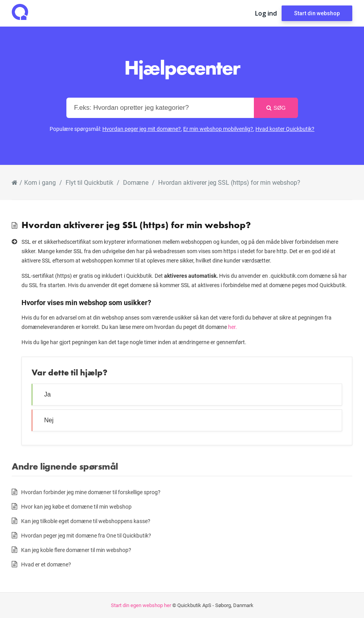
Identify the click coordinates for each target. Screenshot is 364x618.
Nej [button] (49, 420)
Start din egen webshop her (141, 605)
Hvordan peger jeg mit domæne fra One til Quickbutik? (86, 535)
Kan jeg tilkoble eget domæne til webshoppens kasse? (86, 521)
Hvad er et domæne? (46, 564)
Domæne (136, 182)
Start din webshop (317, 13)
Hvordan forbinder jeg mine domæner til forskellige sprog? (91, 492)
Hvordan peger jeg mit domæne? (142, 129)
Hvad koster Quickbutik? (285, 129)
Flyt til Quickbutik (89, 182)
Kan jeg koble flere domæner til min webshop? (76, 550)
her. (233, 327)
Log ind (266, 13)
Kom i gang (40, 182)
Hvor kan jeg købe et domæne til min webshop (76, 506)
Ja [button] (47, 394)
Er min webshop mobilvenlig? (218, 129)
